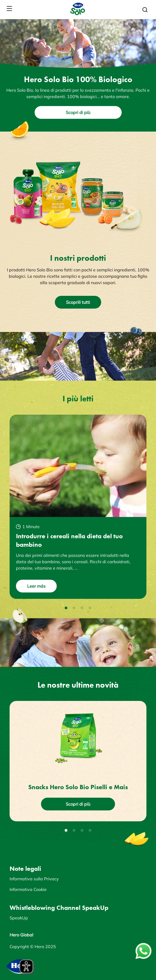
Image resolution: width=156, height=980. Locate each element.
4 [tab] (90, 608)
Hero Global (21, 935)
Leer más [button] (36, 586)
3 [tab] (82, 608)
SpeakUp (19, 918)
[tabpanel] (78, 507)
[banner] (78, 9)
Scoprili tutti (78, 302)
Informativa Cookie (28, 889)
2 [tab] (74, 608)
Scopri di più (78, 112)
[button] (145, 10)
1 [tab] (66, 608)
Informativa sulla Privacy (34, 879)
